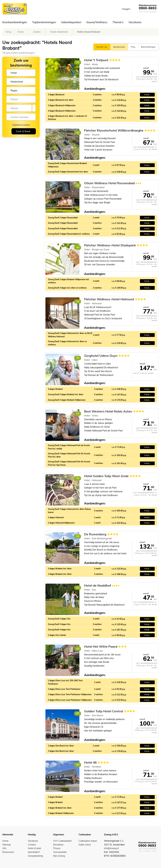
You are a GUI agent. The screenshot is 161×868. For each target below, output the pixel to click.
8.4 (78, 413)
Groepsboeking (35, 856)
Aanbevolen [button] (119, 47)
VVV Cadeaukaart (62, 841)
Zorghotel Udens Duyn (107, 356)
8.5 (78, 185)
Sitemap (7, 845)
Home (21, 32)
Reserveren (8, 852)
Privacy (57, 848)
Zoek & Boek (23, 131)
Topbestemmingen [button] (44, 22)
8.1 (78, 62)
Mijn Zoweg (59, 856)
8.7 (78, 713)
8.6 (78, 478)
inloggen (126, 9)
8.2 (78, 133)
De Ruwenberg (101, 534)
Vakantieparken (71, 22)
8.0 (78, 247)
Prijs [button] (133, 47)
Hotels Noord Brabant (89, 32)
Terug (8, 32)
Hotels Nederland (59, 32)
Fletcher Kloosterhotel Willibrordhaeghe (120, 130)
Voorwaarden (60, 852)
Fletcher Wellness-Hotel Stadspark (116, 245)
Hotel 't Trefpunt (102, 60)
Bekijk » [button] (147, 95)
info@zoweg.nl (111, 848)
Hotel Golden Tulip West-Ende (112, 476)
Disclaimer (58, 845)
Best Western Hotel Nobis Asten (114, 411)
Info (4, 848)
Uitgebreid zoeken (21, 125)
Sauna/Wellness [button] (97, 22)
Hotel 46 (96, 762)
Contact (32, 845)
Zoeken (37, 32)
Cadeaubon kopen (88, 841)
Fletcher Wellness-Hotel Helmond (115, 299)
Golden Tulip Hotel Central (110, 711)
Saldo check (85, 845)
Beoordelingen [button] (148, 47)
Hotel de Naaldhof (102, 586)
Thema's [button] (118, 22)
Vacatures (135, 22)
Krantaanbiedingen (15, 22)
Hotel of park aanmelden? (34, 850)
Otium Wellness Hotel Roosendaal (113, 183)
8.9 (78, 765)
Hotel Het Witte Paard (105, 647)
